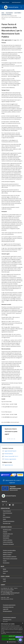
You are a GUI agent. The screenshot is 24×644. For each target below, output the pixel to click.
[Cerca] (21, 7)
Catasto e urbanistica (8, 540)
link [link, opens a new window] (5, 633)
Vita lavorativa (6, 563)
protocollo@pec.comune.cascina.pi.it (11, 593)
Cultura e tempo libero (8, 542)
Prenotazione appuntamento (9, 605)
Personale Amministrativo (9, 521)
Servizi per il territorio (6, 14)
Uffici (4, 515)
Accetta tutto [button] (12, 636)
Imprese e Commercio (8, 552)
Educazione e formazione (8, 544)
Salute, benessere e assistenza (10, 557)
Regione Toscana (6, 2)
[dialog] (12, 633)
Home (3, 13)
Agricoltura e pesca (7, 530)
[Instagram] (13, 505)
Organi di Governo (7, 511)
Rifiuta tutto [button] (12, 639)
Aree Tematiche (9, 13)
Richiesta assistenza (7, 611)
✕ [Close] (22, 637)
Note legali (5, 622)
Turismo (5, 561)
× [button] (23, 623)
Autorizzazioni (6, 538)
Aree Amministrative (7, 513)
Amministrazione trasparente (9, 617)
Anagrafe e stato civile (8, 534)
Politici (4, 519)
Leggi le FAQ (6, 609)
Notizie (4, 569)
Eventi (4, 579)
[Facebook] (3, 505)
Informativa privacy (7, 619)
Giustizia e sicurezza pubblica (9, 550)
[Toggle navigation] (3, 7)
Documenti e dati (7, 523)
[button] (12, 642)
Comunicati (5, 571)
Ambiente (5, 532)
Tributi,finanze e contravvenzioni (10, 559)
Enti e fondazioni (7, 517)
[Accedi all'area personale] (16, 2)
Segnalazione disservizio (8, 607)
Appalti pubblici (6, 536)
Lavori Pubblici (18, 13)
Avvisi (4, 573)
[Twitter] (6, 505)
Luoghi (4, 581)
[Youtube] (10, 505)
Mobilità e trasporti (7, 554)
